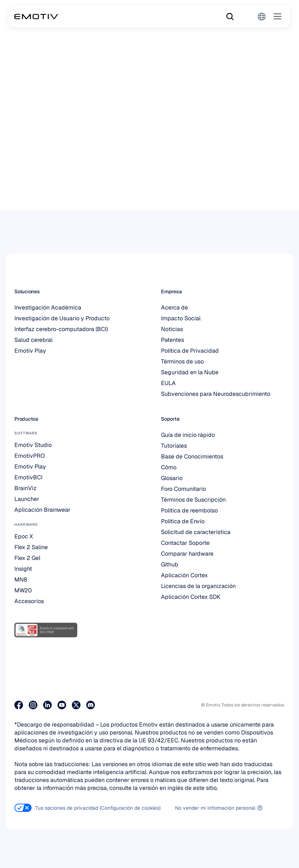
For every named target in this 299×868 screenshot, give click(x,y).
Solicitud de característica (196, 532)
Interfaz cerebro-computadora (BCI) (61, 329)
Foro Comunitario (183, 489)
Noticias (172, 329)
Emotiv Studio (33, 445)
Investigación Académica (48, 308)
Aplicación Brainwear (42, 510)
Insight (23, 569)
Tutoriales (174, 446)
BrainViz (26, 488)
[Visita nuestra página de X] (76, 705)
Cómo (169, 467)
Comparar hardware (187, 554)
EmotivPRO (30, 456)
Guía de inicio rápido (188, 435)
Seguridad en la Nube (190, 372)
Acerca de (174, 308)
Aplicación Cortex (184, 575)
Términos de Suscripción (193, 500)
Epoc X (24, 536)
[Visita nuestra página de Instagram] (33, 705)
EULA (168, 383)
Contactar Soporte (185, 543)
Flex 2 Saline (31, 547)
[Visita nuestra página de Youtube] (62, 705)
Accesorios (29, 601)
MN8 (21, 580)
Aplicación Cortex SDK (191, 597)
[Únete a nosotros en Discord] (91, 705)
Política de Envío (183, 521)
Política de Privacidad (190, 351)
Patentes (172, 340)
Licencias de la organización (198, 586)
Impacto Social (181, 318)
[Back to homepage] (36, 17)
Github (170, 564)
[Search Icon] (230, 17)
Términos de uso (182, 361)
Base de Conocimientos (192, 456)
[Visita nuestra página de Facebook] (19, 705)
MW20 (23, 590)
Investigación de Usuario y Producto (62, 318)
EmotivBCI (28, 477)
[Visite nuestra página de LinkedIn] (47, 705)
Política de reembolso (189, 510)
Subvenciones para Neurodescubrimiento (216, 394)
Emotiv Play (30, 351)
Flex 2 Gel (27, 558)
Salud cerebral (33, 340)
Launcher (27, 499)
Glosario (172, 478)
